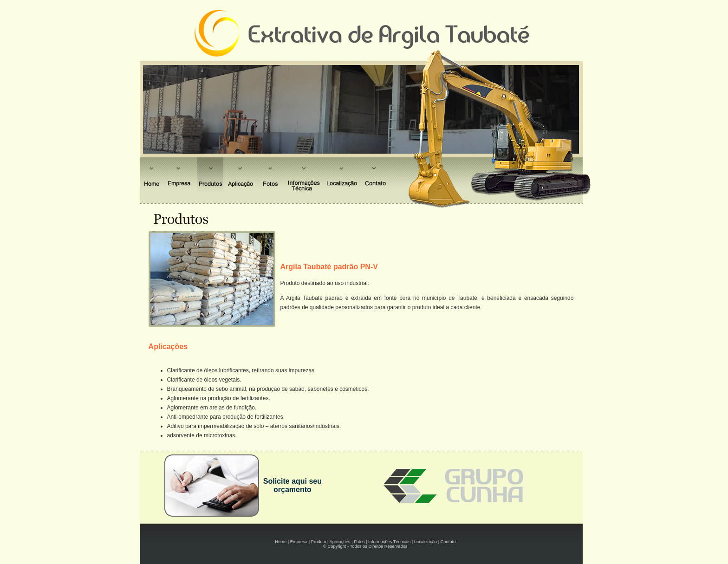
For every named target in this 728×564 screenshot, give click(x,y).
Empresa (299, 542)
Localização (426, 542)
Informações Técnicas (389, 542)
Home (281, 542)
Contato (448, 542)
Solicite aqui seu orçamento (292, 485)
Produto (319, 542)
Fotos (359, 542)
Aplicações (340, 542)
